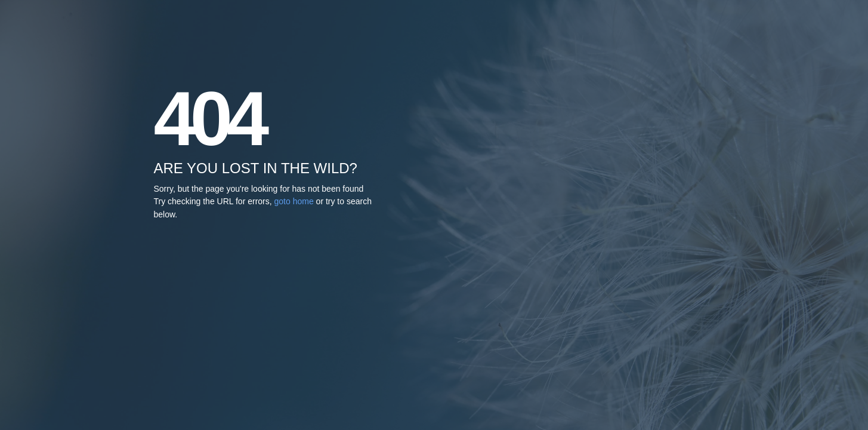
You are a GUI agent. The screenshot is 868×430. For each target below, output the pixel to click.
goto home (294, 201)
